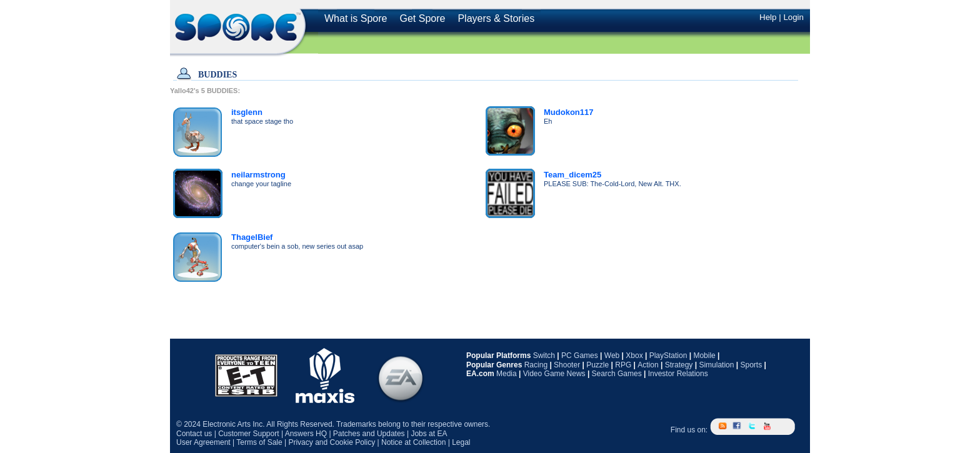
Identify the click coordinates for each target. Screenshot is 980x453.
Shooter (567, 365)
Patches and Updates (369, 434)
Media (507, 374)
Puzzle (597, 365)
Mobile (704, 356)
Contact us (194, 434)
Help (768, 17)
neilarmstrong (258, 175)
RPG (623, 365)
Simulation (716, 365)
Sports (751, 365)
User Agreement (203, 442)
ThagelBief (252, 237)
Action (648, 365)
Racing (536, 365)
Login (793, 17)
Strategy (679, 365)
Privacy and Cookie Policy (332, 442)
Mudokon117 (568, 112)
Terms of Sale (259, 442)
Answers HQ (306, 434)
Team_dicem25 (572, 175)
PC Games (580, 356)
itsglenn (247, 112)
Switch (544, 356)
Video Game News (554, 374)
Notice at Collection (413, 442)
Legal (461, 442)
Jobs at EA (429, 434)
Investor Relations (678, 374)
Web (612, 356)
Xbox (634, 356)
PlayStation (668, 356)
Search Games (617, 374)
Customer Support (248, 434)
